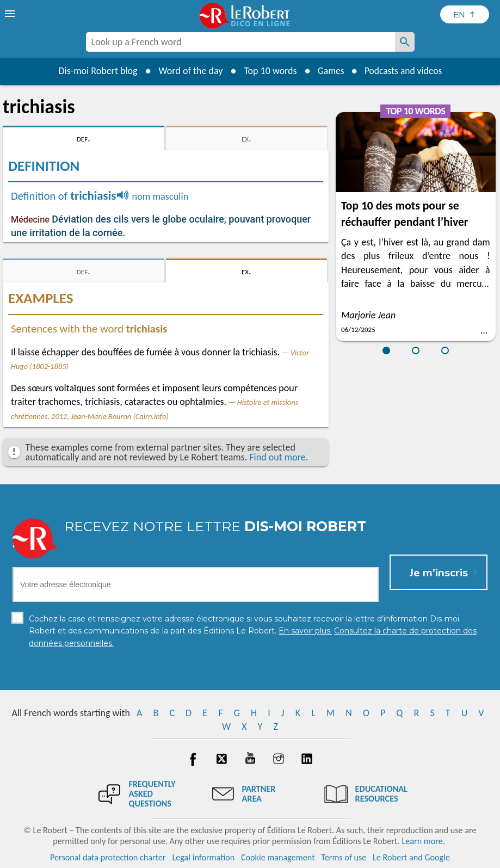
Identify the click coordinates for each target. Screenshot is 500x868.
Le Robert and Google (411, 857)
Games (329, 71)
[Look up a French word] (405, 42)
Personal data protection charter (108, 857)
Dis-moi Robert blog (95, 71)
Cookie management (278, 857)
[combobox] (240, 42)
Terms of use (344, 857)
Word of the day (188, 71)
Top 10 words (268, 71)
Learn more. (423, 841)
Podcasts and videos (404, 71)
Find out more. (279, 457)
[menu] (11, 14)
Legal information (203, 857)
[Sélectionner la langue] (465, 14)
